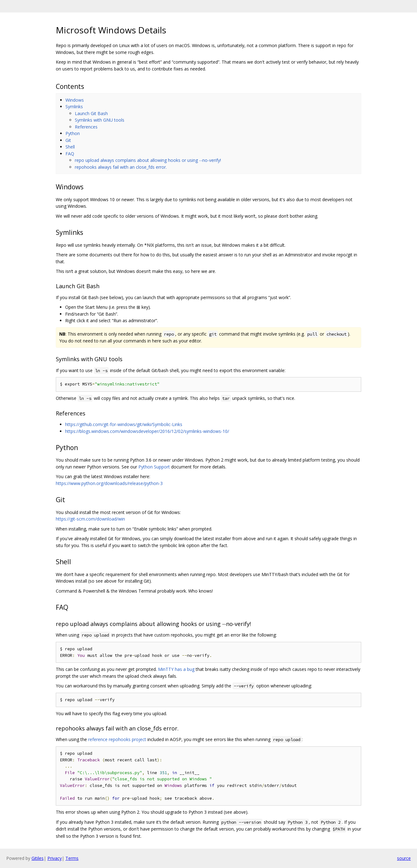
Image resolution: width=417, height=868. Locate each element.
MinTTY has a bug (176, 669)
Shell (70, 147)
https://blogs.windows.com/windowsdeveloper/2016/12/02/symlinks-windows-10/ (147, 431)
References (86, 127)
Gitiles (38, 858)
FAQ (70, 154)
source (404, 858)
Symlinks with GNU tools (100, 120)
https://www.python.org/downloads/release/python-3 (109, 483)
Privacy (55, 858)
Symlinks (74, 107)
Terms (72, 858)
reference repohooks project (117, 739)
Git (68, 140)
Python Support (154, 467)
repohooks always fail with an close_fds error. (121, 167)
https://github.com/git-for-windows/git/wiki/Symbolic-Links (124, 424)
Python (73, 133)
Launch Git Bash (91, 113)
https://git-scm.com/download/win (90, 519)
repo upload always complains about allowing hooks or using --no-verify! (148, 160)
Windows (75, 100)
